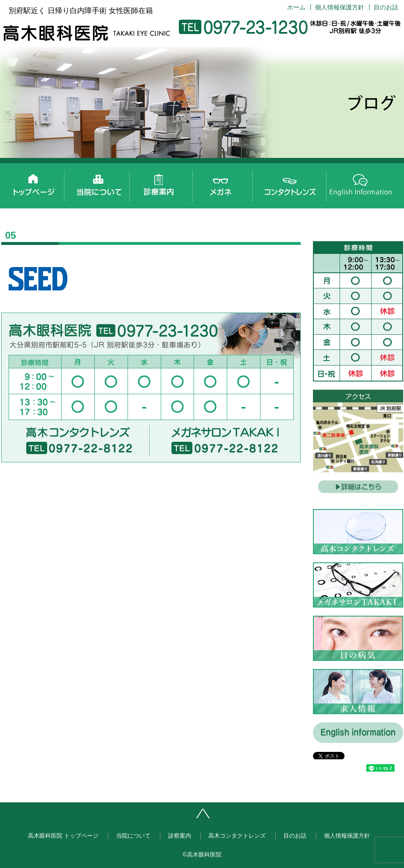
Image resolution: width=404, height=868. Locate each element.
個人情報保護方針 (340, 7)
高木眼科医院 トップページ (33, 184)
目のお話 (386, 7)
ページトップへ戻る (229, 817)
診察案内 (164, 184)
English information (361, 184)
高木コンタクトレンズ (295, 184)
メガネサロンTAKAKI (230, 184)
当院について (98, 184)
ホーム (296, 7)
